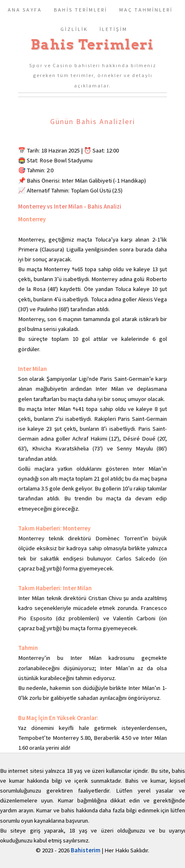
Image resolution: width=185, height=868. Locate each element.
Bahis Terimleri (92, 45)
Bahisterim (86, 850)
